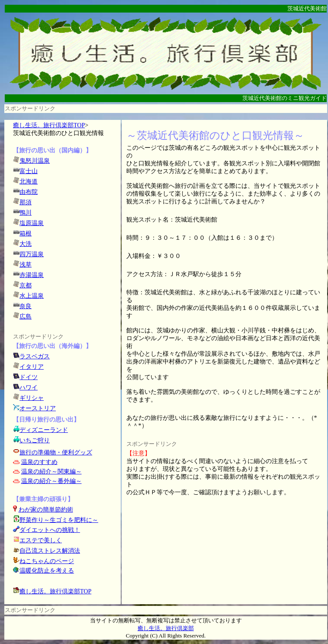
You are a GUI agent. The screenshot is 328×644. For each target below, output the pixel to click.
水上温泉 (32, 296)
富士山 (29, 171)
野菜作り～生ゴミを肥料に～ (59, 520)
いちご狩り (35, 440)
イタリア (32, 367)
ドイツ (29, 377)
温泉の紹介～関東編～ (51, 472)
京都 (26, 285)
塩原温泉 (32, 223)
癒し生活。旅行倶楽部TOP (49, 125)
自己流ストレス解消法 (50, 551)
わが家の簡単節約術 (46, 510)
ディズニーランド (44, 430)
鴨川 (26, 213)
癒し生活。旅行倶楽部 (166, 628)
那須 (26, 202)
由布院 (29, 192)
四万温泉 (32, 254)
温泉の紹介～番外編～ (51, 481)
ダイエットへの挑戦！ (47, 530)
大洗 (26, 244)
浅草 (26, 265)
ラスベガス (35, 356)
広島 (26, 317)
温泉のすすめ (39, 462)
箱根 (26, 233)
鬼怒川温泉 (35, 161)
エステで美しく (41, 540)
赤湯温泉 (32, 275)
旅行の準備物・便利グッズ (56, 452)
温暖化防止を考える (47, 571)
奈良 (26, 306)
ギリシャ (32, 398)
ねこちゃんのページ (47, 561)
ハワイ (29, 388)
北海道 (29, 182)
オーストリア (38, 408)
